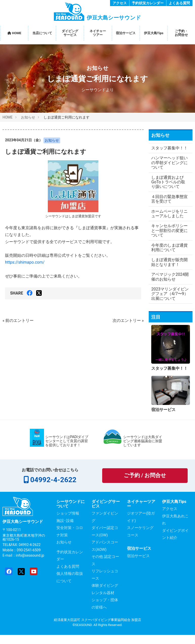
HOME (14, 33)
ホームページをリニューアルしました (167, 221)
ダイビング (70, 33)
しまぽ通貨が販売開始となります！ (167, 271)
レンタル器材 (103, 602)
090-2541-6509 (29, 559)
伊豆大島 (154, 33)
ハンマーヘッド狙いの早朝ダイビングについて (167, 167)
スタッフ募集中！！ (163, 150)
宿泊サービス (126, 33)
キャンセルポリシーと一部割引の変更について (167, 240)
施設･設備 (65, 530)
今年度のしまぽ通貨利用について (167, 257)
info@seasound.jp (30, 565)
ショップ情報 (68, 523)
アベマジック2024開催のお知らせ (168, 286)
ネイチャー (98, 33)
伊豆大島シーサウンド (23, 531)
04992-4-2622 (53, 489)
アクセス (120, 3)
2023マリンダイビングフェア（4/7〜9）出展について (169, 303)
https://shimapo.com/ (25, 262)
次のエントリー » (128, 320)
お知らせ (97, 68)
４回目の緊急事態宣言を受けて (167, 203)
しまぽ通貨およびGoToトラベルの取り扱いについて (168, 187)
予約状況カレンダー (148, 3)
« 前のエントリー (18, 320)
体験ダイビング (105, 595)
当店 (42, 33)
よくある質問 (179, 3)
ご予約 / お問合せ (145, 485)
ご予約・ (181, 33)
